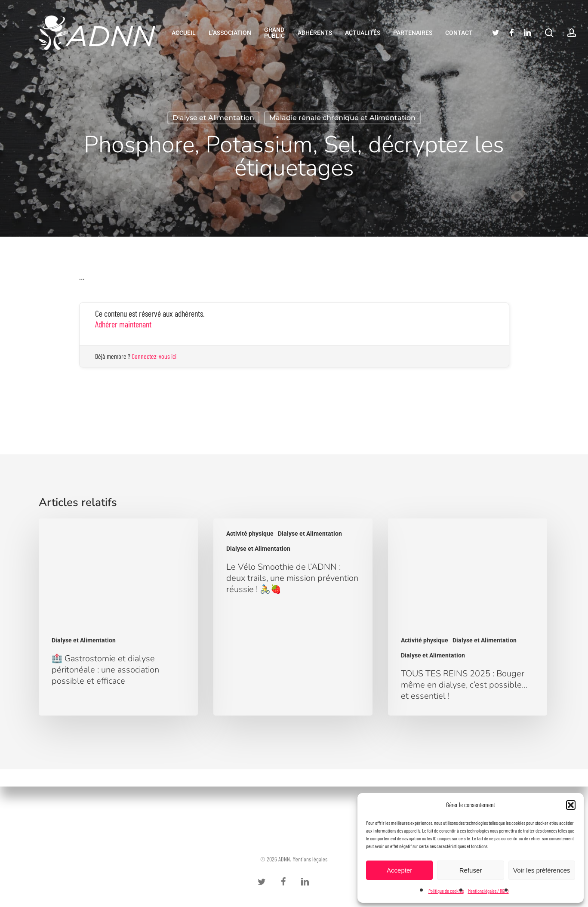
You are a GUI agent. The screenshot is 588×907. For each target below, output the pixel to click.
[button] (571, 805)
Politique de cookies (446, 891)
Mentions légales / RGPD (488, 891)
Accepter (399, 870)
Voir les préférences (542, 870)
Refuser (471, 870)
